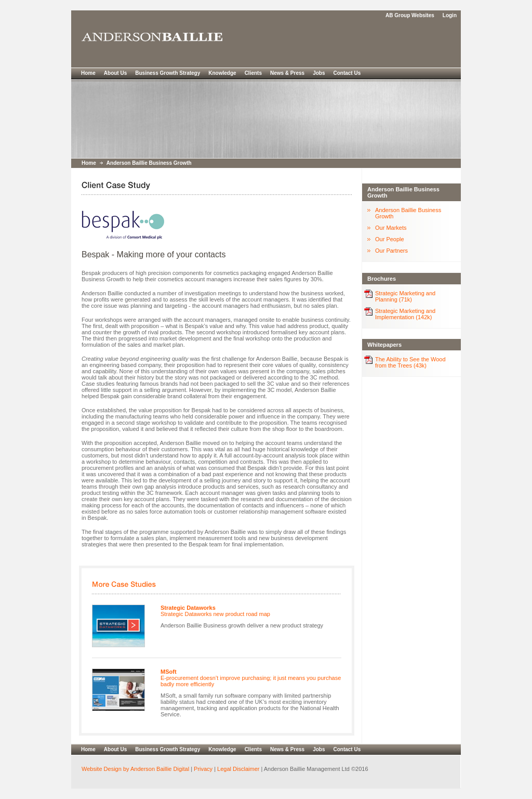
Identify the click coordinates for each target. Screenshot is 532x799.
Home (88, 73)
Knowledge (222, 73)
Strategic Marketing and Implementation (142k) (405, 314)
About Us (115, 73)
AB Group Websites (410, 15)
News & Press (287, 73)
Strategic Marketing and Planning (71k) (405, 296)
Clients (253, 73)
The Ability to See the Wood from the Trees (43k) (410, 362)
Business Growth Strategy (168, 73)
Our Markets (391, 228)
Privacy (203, 769)
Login (450, 15)
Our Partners (391, 251)
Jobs (319, 73)
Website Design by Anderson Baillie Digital (135, 769)
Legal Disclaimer (237, 769)
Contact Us (347, 73)
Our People (390, 239)
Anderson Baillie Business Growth (149, 163)
